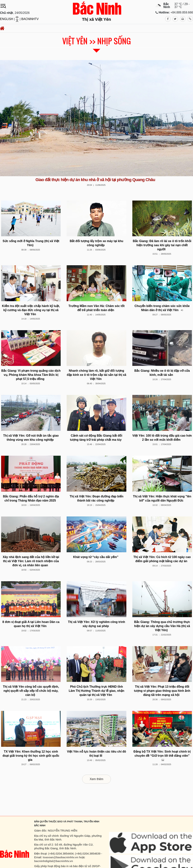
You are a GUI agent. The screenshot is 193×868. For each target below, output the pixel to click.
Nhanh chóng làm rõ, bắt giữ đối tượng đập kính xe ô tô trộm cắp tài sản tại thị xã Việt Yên (96, 375)
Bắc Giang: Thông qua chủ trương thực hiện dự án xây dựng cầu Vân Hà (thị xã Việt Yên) (162, 626)
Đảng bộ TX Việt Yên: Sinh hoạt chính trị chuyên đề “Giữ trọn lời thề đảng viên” (162, 756)
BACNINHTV (30, 19)
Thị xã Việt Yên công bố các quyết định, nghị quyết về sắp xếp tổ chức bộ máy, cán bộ (31, 691)
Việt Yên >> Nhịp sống (96, 41)
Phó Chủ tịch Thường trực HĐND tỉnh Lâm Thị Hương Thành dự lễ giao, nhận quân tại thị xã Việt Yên (96, 691)
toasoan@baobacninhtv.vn (60, 857)
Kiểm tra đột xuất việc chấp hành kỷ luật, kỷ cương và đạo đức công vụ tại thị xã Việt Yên (31, 310)
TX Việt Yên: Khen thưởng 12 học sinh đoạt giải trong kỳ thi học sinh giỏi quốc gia (31, 756)
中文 (17, 19)
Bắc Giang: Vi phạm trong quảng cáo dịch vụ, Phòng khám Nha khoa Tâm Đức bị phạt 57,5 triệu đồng (31, 375)
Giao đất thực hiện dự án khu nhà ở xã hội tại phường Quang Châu (95, 180)
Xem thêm (97, 779)
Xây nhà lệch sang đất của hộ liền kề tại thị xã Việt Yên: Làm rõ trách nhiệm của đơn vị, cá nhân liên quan (31, 561)
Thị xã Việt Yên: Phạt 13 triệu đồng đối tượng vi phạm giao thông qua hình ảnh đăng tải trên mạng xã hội (162, 691)
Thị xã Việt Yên (96, 19)
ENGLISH (7, 19)
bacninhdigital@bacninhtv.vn (54, 861)
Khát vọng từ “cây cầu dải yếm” (96, 557)
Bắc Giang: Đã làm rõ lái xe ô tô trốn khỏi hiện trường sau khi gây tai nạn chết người (162, 245)
